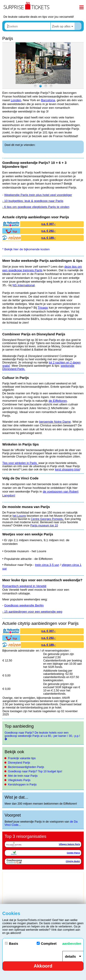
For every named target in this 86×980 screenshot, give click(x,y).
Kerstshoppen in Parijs (22, 785)
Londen (16, 100)
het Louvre (19, 516)
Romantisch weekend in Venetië (24, 586)
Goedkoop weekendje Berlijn (24, 605)
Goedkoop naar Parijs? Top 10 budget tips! (35, 771)
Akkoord (43, 966)
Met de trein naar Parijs (23, 776)
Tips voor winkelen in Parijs (20, 463)
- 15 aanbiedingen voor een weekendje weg (32, 612)
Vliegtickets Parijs (19, 780)
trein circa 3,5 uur (47, 565)
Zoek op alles (61, 26)
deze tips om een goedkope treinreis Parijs (42, 268)
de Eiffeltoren (58, 401)
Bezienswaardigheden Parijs (26, 767)
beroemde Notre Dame (55, 422)
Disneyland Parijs (19, 763)
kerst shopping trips (67, 469)
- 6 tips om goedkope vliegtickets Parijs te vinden (36, 207)
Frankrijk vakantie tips (22, 758)
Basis (11, 943)
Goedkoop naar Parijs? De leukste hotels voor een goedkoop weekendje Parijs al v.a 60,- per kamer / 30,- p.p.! (42, 734)
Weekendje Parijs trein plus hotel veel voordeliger (38, 195)
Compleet (59, 943)
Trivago (43, 308)
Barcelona (48, 100)
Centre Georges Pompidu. (47, 519)
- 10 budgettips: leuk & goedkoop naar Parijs (33, 201)
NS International (24, 285)
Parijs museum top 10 (44, 525)
